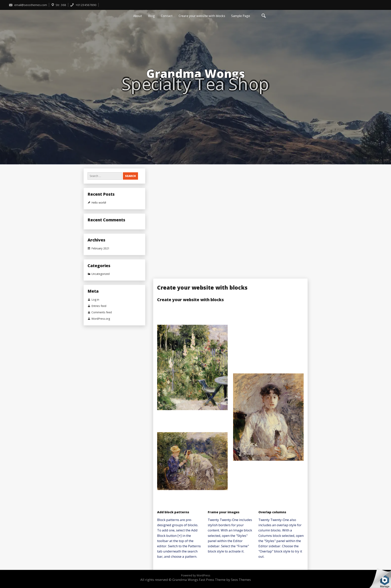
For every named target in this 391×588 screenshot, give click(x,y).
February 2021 (100, 248)
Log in (95, 300)
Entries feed (99, 306)
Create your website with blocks (202, 16)
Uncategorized (101, 274)
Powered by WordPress (196, 575)
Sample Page (241, 16)
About (138, 16)
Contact (167, 16)
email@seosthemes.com (28, 5)
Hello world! (99, 203)
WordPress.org (101, 319)
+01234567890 (83, 5)
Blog (151, 16)
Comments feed (102, 312)
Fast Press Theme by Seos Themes (225, 580)
